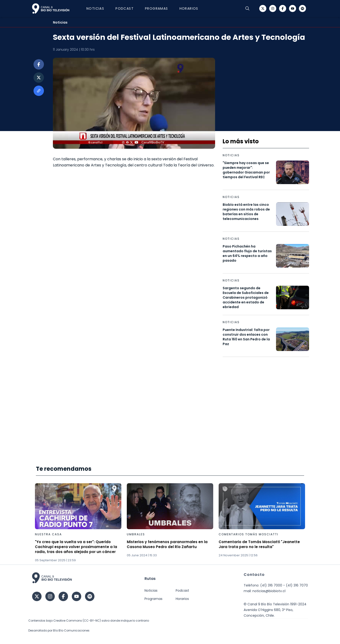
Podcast (125, 8)
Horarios (189, 8)
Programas (157, 8)
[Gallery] (170, 523)
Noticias (95, 8)
